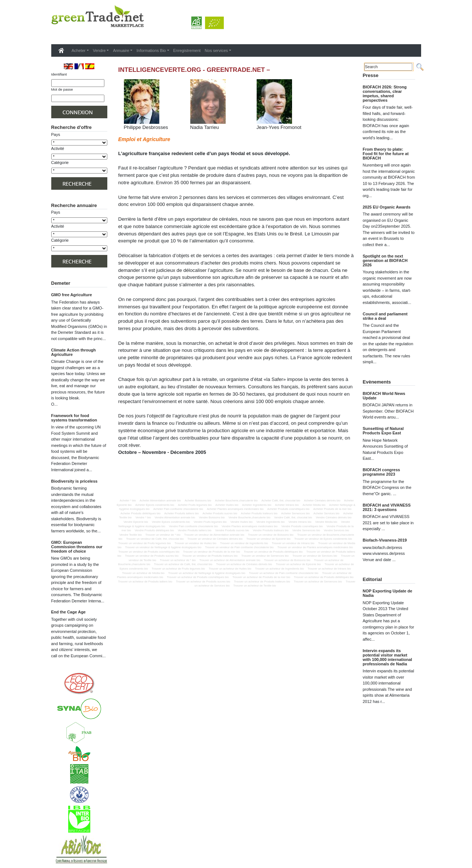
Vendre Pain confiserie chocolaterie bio (193, 526)
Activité (58, 148)
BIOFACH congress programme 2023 (381, 472)
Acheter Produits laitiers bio (181, 513)
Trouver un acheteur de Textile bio (255, 586)
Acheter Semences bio (296, 513)
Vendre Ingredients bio (270, 522)
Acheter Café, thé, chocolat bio (281, 500)
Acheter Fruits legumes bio (195, 505)
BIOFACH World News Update (384, 396)
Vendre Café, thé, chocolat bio (293, 517)
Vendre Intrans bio (300, 522)
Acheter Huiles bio (227, 505)
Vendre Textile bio (131, 535)
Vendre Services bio (336, 530)
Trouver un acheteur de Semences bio (318, 582)
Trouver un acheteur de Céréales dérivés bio (244, 564)
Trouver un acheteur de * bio (178, 560)
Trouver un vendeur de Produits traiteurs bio (210, 556)
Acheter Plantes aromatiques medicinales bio (235, 509)
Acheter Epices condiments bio (155, 505)
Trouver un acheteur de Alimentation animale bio (230, 560)
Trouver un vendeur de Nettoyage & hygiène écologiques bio (163, 547)
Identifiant (59, 74)
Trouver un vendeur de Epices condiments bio (323, 539)
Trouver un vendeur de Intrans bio (293, 543)
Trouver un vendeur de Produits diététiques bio (273, 552)
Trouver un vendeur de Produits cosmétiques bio (149, 552)
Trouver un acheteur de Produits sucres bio (203, 582)
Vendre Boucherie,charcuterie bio (250, 517)
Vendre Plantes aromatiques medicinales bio (250, 526)
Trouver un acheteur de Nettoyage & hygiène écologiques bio (207, 573)
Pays (56, 134)
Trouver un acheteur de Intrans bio (329, 569)
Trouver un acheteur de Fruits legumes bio (178, 569)
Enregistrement (187, 50)
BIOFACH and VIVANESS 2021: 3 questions (387, 507)
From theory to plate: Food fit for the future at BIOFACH (386, 154)
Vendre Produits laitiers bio (195, 530)
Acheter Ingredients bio (257, 505)
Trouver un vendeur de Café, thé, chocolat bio (155, 539)
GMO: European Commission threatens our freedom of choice (77, 547)
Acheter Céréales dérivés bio (322, 500)
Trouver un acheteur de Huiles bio (230, 569)
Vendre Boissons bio (212, 517)
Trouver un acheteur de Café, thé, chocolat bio (183, 564)
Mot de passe (62, 89)
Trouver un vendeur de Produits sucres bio (152, 556)
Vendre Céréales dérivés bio (334, 517)
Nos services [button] (216, 50)
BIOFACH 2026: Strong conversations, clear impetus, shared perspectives (385, 94)
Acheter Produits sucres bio (220, 513)
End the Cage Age (69, 612)
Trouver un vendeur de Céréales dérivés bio (215, 539)
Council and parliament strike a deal (385, 316)
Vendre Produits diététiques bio (154, 530)
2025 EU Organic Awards (387, 207)
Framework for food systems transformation (74, 418)
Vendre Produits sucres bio (232, 530)
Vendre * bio (143, 517)
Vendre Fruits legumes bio (210, 522)
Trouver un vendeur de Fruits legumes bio (145, 543)
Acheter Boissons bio (198, 500)
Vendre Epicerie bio (136, 522)
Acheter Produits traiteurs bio (259, 513)
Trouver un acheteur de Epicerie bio (298, 564)
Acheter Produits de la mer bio (332, 509)
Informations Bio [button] (151, 50)
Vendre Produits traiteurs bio (271, 530)
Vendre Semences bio (306, 530)
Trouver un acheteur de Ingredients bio (280, 569)
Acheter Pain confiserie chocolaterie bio (178, 509)
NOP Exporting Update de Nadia (388, 593)
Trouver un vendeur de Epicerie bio (268, 539)
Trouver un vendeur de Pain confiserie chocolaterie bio (239, 547)
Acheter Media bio (314, 505)
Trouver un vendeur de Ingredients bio (244, 543)
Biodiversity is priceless (74, 481)
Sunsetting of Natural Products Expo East (383, 431)
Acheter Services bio (327, 513)
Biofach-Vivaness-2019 (385, 540)
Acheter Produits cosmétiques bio (289, 509)
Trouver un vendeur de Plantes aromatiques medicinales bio (315, 547)
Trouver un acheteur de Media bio (143, 573)
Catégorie (60, 162)
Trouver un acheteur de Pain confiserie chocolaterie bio (284, 573)
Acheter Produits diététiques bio (141, 513)
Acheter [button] (79, 50)
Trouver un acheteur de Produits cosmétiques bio (198, 577)
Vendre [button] (99, 50)
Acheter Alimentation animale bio (160, 500)
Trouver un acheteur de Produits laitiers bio (145, 582)
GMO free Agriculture (72, 295)
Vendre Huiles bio (242, 522)
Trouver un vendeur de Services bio (315, 556)
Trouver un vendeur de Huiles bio (195, 543)
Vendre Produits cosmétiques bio (302, 526)
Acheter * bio (128, 500)
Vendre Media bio (326, 522)
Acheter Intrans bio (287, 505)
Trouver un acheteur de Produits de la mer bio (261, 577)
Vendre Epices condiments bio (171, 522)
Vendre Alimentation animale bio (175, 517)
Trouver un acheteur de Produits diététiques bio (324, 577)
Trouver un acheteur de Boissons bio (287, 560)
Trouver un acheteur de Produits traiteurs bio (262, 582)
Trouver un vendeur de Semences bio (265, 556)
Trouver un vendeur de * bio (163, 535)
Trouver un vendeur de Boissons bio (271, 535)
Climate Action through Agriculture (74, 352)
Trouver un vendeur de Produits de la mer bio (212, 552)
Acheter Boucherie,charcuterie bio (236, 500)
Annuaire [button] (121, 50)
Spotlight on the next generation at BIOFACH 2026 (385, 260)
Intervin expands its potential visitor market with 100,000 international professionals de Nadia (388, 657)
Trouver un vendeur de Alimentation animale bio (214, 535)
